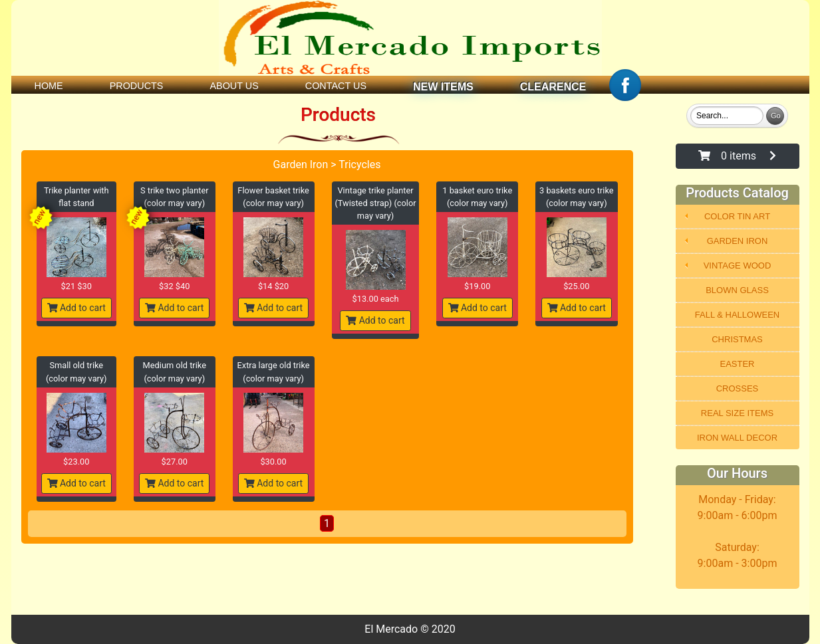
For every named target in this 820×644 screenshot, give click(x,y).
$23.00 (76, 462)
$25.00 (576, 286)
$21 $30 (76, 286)
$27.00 (175, 462)
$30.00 (273, 462)
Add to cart (76, 308)
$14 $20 (273, 286)
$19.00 (477, 286)
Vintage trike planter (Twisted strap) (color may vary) (375, 203)
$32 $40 (174, 286)
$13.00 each (376, 299)
